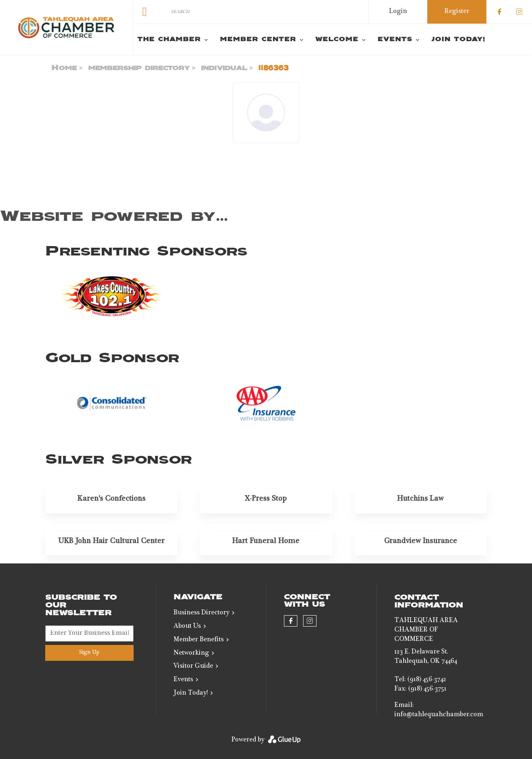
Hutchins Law (420, 499)
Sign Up (89, 653)
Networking (191, 653)
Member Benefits (199, 640)
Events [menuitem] (395, 40)
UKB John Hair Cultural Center (111, 541)
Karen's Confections (111, 499)
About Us (187, 627)
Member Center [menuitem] (258, 40)
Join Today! (191, 693)
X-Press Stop (266, 499)
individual (224, 68)
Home (64, 68)
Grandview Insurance (421, 541)
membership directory (139, 68)
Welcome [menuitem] (337, 40)
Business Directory (201, 613)
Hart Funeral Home (266, 541)
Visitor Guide (193, 667)
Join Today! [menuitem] (458, 40)
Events (183, 680)
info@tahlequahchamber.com (439, 715)
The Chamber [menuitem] (169, 40)
